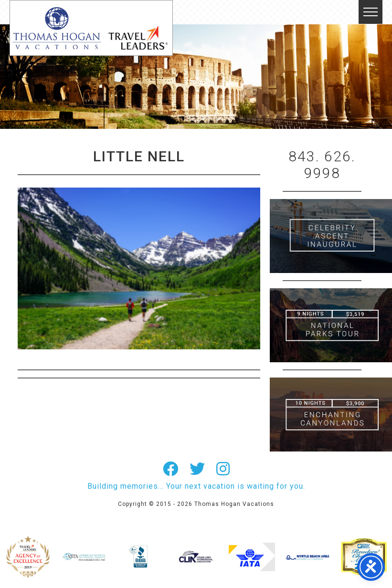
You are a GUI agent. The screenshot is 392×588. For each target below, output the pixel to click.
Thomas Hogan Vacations (91, 28)
